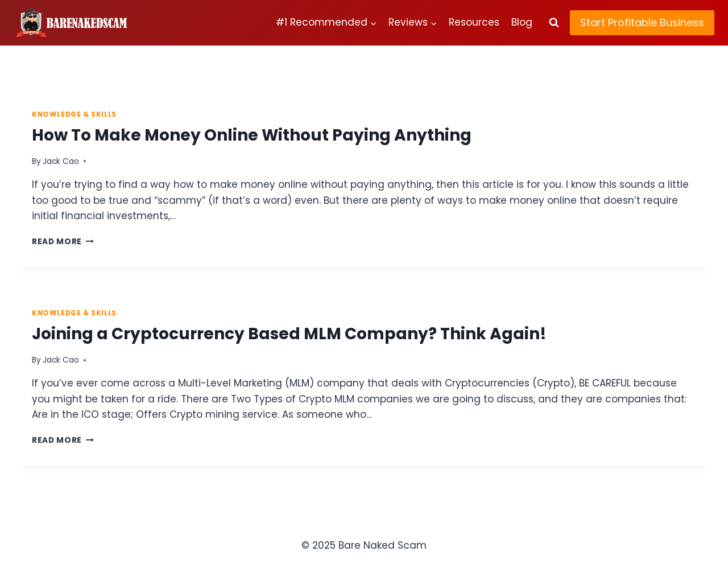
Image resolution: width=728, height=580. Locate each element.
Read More (63, 242)
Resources (474, 22)
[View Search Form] (554, 23)
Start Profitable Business (642, 22)
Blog (522, 22)
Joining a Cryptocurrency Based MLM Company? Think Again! (289, 334)
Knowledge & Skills (74, 114)
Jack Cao (61, 161)
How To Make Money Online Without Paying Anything (252, 135)
